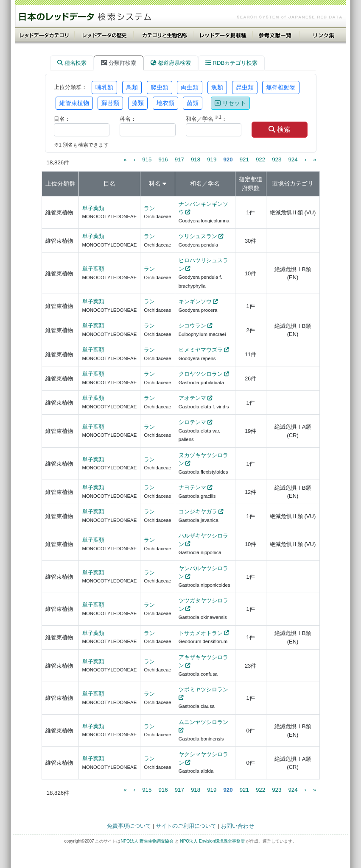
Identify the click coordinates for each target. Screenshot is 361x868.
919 (212, 159)
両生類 (190, 87)
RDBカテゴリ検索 (231, 63)
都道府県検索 (171, 63)
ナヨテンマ (192, 487)
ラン (149, 208)
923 (277, 159)
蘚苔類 (110, 103)
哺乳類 (104, 87)
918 (196, 159)
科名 (155, 183)
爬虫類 (160, 87)
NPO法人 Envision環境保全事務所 (212, 841)
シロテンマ (192, 422)
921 (244, 159)
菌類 (193, 103)
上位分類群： (70, 87)
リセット (230, 103)
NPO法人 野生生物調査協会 (147, 841)
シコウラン (192, 326)
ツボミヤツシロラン (203, 689)
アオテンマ (192, 398)
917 (179, 159)
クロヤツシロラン (201, 374)
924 (293, 159)
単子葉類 (93, 208)
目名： (62, 119)
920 (228, 159)
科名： (128, 119)
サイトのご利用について (186, 826)
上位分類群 (60, 183)
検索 (280, 129)
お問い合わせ (238, 826)
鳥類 (132, 87)
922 (260, 159)
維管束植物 (74, 103)
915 (147, 159)
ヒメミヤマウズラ (201, 350)
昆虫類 (245, 87)
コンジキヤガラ (198, 512)
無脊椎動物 (281, 87)
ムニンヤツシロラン (203, 722)
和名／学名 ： (206, 118)
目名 (109, 183)
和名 (196, 183)
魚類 (217, 87)
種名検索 (72, 63)
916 (163, 159)
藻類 (138, 103)
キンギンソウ (195, 301)
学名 (214, 183)
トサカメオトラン (201, 633)
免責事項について (129, 826)
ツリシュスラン (198, 236)
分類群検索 (119, 63)
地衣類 (165, 103)
